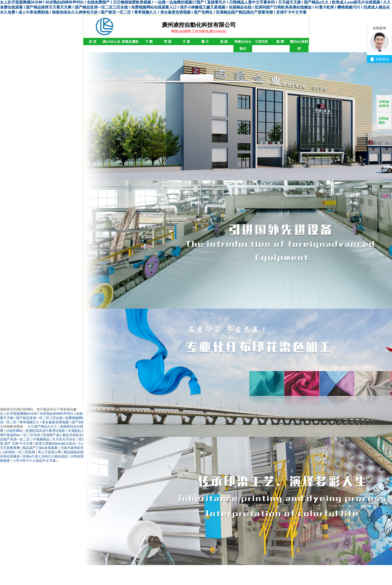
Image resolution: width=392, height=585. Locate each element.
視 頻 (224, 42)
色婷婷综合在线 (72, 426)
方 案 (186, 42)
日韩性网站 (15, 431)
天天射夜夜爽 (10, 448)
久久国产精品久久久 (43, 426)
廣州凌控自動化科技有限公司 (199, 25)
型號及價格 (130, 42)
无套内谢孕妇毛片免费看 (79, 448)
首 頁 (93, 42)
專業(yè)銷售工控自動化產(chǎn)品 (199, 31)
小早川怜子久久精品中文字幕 (35, 461)
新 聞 (280, 42)
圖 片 (205, 42)
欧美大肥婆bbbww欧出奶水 (56, 443)
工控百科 (261, 42)
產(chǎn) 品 (111, 42)
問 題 (168, 42)
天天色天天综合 (64, 439)
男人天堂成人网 (50, 452)
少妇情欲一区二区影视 (19, 452)
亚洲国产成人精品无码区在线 (65, 435)
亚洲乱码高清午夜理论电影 (46, 431)
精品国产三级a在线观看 (41, 448)
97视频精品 (41, 439)
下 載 (149, 42)
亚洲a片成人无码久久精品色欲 (46, 456)
